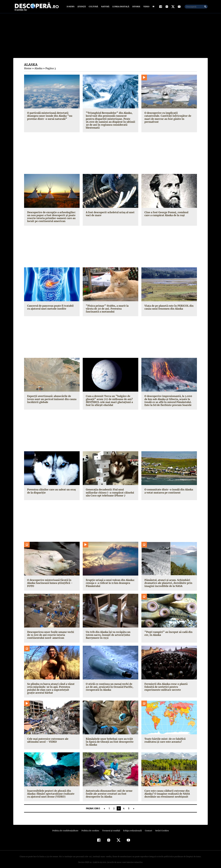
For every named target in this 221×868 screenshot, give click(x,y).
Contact (147, 828)
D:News (71, 7)
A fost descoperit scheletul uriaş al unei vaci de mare (109, 211)
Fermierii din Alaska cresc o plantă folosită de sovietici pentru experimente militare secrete (169, 684)
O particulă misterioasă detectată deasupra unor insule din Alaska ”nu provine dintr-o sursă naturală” (49, 116)
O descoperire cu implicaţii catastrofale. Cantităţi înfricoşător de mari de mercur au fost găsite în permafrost (169, 116)
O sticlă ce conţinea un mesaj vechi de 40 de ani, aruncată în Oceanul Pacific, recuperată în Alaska (109, 684)
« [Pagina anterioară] (104, 805)
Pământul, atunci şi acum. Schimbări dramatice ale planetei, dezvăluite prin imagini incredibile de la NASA (168, 580)
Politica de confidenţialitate (67, 828)
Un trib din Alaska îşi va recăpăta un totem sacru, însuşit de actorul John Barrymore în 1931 (107, 632)
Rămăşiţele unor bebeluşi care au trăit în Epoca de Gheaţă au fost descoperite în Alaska (110, 739)
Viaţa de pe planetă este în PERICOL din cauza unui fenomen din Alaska (168, 304)
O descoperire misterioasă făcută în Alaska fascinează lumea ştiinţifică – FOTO (49, 580)
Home (28, 68)
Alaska (38, 68)
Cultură (93, 7)
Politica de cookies (91, 828)
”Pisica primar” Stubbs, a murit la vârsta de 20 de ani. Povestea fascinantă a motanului (110, 306)
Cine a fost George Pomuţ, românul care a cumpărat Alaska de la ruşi (169, 211)
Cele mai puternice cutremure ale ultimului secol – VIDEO (47, 737)
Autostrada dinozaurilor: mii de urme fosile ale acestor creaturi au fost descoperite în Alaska (108, 791)
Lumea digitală (120, 7)
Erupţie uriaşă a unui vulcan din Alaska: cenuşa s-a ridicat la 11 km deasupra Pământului (110, 580)
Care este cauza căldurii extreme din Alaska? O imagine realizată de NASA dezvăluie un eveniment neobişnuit (167, 791)
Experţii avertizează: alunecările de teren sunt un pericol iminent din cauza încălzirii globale (51, 396)
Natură (105, 7)
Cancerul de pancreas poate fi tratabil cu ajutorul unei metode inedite (51, 304)
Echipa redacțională (131, 828)
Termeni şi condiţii (111, 828)
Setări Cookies (160, 828)
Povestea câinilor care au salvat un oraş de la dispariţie (51, 488)
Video (146, 7)
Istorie (136, 7)
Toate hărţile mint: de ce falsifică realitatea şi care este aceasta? (164, 737)
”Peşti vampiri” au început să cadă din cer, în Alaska (167, 630)
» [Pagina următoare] (134, 805)
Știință (82, 7)
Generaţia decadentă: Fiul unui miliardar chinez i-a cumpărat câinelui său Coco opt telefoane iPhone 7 (110, 490)
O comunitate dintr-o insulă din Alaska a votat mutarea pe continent (169, 488)
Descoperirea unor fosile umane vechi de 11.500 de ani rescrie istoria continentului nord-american (52, 632)
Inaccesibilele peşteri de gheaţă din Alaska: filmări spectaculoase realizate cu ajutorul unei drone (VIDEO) (50, 791)
